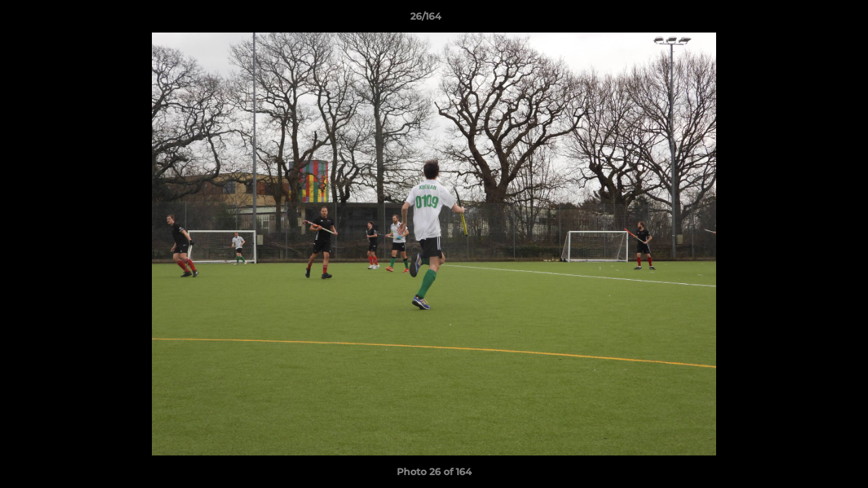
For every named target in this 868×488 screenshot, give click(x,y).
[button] (811, 20)
